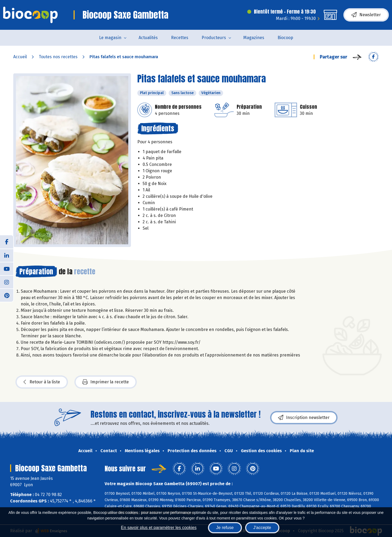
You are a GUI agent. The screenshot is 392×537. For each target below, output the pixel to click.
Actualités (148, 38)
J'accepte (262, 528)
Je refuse (225, 528)
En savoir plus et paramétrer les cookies (159, 528)
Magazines (254, 38)
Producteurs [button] (214, 38)
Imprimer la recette (106, 382)
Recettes (180, 38)
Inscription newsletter (304, 418)
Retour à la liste (42, 382)
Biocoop (285, 38)
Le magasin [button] (110, 38)
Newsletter (366, 15)
